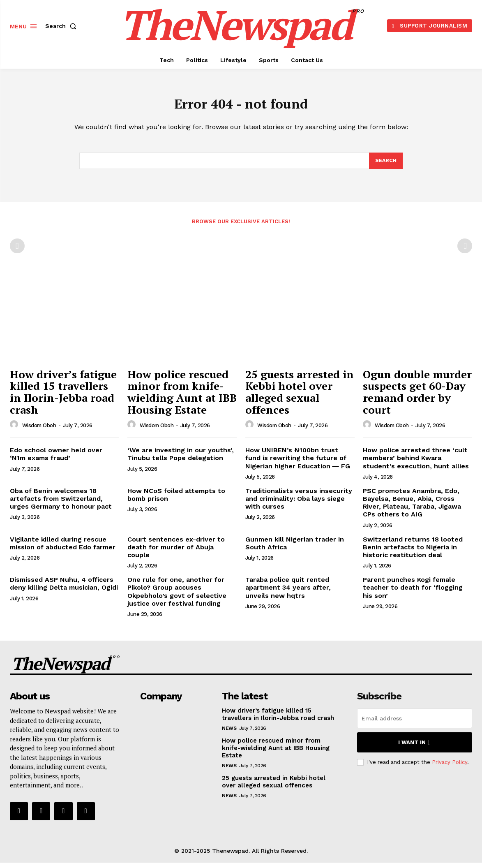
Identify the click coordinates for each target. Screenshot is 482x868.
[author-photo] (15, 430)
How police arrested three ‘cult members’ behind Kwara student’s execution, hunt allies (416, 463)
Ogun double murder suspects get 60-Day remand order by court (417, 397)
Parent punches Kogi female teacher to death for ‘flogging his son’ (413, 593)
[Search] (385, 165)
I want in (414, 748)
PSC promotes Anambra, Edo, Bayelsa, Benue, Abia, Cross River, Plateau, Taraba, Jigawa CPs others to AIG (412, 508)
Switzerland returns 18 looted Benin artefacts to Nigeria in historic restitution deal (413, 552)
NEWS (229, 734)
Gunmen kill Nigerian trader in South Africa (295, 549)
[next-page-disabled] (465, 251)
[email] (415, 724)
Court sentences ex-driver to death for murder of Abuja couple (176, 552)
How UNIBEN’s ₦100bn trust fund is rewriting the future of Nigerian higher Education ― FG (298, 463)
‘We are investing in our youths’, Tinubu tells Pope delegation (181, 459)
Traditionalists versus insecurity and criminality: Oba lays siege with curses (299, 504)
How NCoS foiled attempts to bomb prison (176, 500)
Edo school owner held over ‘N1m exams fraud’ (56, 459)
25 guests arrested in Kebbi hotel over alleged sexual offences (300, 397)
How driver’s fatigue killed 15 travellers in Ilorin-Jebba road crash (63, 397)
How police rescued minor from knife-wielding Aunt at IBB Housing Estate (182, 397)
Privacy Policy (450, 767)
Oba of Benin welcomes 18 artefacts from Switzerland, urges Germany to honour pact (61, 504)
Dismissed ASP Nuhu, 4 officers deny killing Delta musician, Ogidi (64, 589)
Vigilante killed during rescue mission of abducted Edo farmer (63, 549)
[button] (62, 26)
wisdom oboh (39, 431)
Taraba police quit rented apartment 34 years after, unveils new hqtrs (288, 593)
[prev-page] (17, 251)
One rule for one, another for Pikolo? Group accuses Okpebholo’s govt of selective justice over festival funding (177, 597)
